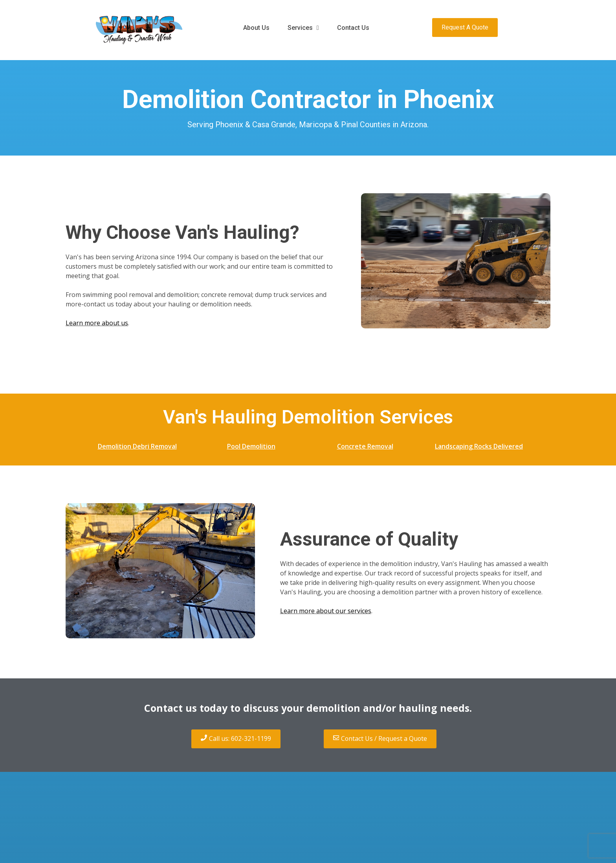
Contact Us (353, 28)
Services (303, 28)
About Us (256, 28)
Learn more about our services (326, 611)
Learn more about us (97, 323)
